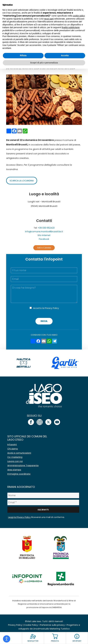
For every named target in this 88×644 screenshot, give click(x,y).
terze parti (49, 19)
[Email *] (43, 502)
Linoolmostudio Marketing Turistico (51, 629)
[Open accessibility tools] (7, 639)
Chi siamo (13, 449)
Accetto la (46, 308)
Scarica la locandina (22, 181)
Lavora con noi (15, 461)
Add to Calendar (44, 248)
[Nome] (43, 495)
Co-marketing (15, 457)
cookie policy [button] (79, 16)
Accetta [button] (65, 55)
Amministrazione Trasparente (23, 466)
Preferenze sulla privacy (52, 625)
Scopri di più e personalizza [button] (44, 63)
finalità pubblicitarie (71, 27)
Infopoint (12, 445)
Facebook (44, 239)
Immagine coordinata (19, 474)
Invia (44, 321)
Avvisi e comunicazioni (19, 453)
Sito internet (44, 235)
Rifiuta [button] (23, 55)
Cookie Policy (31, 625)
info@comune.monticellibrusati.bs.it (44, 232)
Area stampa (14, 470)
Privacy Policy (52, 308)
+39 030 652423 (46, 228)
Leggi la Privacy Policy (19, 517)
